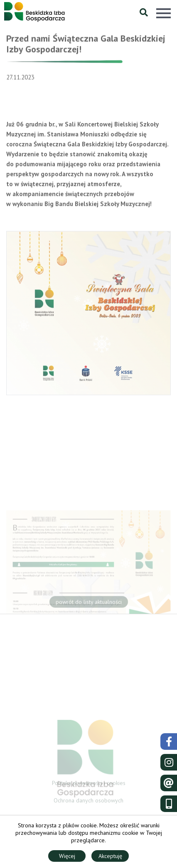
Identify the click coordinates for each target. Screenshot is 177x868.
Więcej (67, 856)
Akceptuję (110, 856)
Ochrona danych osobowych (88, 801)
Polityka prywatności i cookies (89, 784)
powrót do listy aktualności (89, 603)
